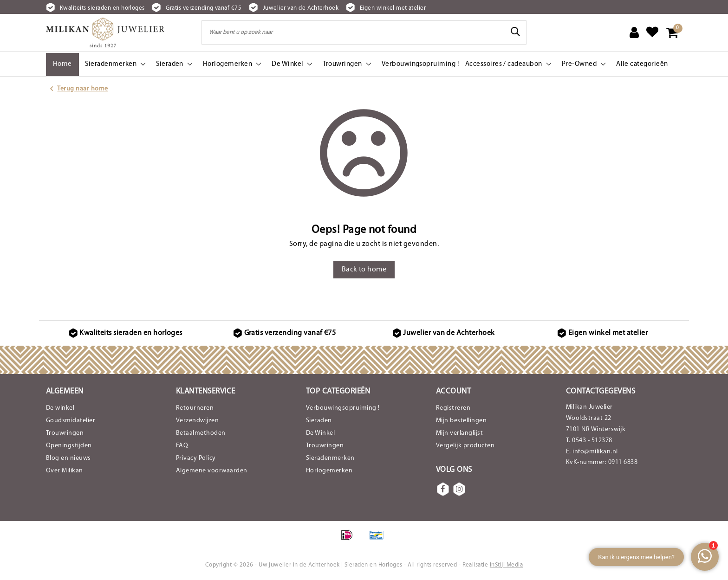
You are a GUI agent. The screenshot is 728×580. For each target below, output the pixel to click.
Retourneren (195, 408)
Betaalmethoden (201, 433)
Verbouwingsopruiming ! (343, 408)
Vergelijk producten (465, 446)
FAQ (182, 446)
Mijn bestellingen (461, 421)
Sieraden (319, 421)
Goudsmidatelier (71, 421)
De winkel (60, 408)
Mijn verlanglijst (459, 433)
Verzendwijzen (197, 421)
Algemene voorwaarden (212, 471)
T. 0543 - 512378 (589, 441)
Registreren (453, 408)
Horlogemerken (329, 471)
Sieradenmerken (330, 458)
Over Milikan (65, 471)
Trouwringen (65, 433)
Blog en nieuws (68, 458)
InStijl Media (506, 565)
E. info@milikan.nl (592, 452)
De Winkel (320, 433)
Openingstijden (69, 446)
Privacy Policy (196, 458)
